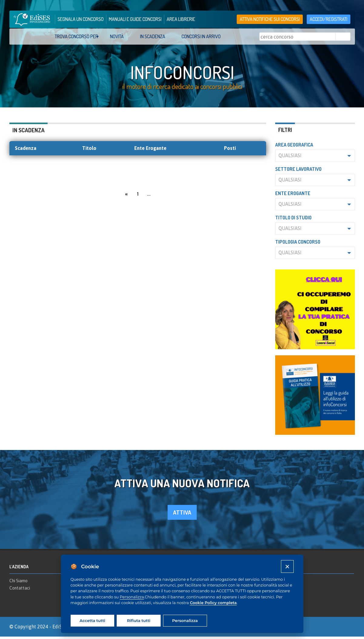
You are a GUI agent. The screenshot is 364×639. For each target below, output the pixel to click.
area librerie (181, 19)
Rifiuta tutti (139, 620)
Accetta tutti (92, 620)
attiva (182, 514)
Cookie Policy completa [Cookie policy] (213, 603)
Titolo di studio (293, 220)
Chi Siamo (18, 583)
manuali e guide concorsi (135, 19)
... (149, 196)
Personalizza (132, 597)
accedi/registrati (329, 19)
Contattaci (20, 590)
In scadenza (153, 36)
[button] (315, 158)
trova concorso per (77, 36)
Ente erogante (293, 196)
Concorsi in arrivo (201, 36)
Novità (117, 36)
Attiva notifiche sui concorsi (270, 19)
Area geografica (294, 147)
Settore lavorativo (298, 171)
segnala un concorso (81, 19)
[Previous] (126, 196)
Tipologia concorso (298, 244)
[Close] (287, 566)
